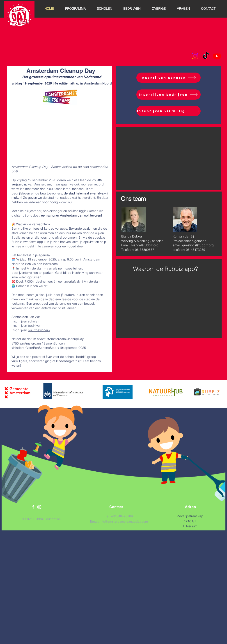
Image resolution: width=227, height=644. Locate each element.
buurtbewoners (39, 330)
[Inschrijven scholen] (169, 78)
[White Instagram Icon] (39, 507)
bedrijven (35, 326)
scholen (34, 321)
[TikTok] (206, 56)
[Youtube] (217, 56)
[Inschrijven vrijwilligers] (169, 111)
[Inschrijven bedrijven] (169, 95)
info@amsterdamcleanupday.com (124, 521)
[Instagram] (195, 56)
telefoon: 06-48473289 (189, 250)
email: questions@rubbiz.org (193, 245)
